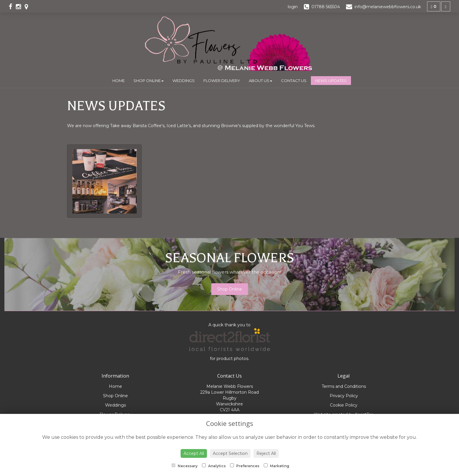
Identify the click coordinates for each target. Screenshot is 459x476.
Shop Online (149, 81)
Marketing (276, 466)
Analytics (214, 466)
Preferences (245, 466)
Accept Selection (230, 453)
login (293, 7)
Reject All (266, 453)
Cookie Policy (344, 405)
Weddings (184, 81)
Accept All (194, 453)
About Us (261, 81)
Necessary (185, 466)
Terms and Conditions (344, 386)
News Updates (331, 81)
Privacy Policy (344, 396)
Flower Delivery (222, 81)
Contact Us (294, 81)
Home (119, 81)
